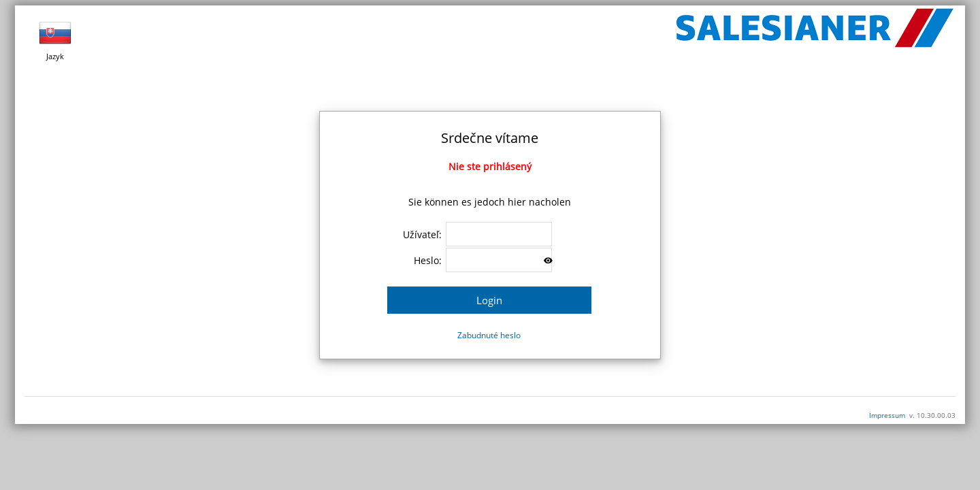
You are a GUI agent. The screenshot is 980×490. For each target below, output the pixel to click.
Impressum (887, 415)
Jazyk (55, 39)
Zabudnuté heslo (489, 335)
